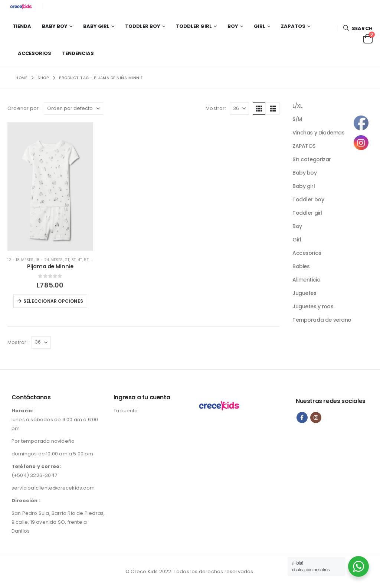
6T (93, 260)
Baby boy (55, 26)
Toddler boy (143, 26)
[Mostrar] (239, 108)
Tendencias (78, 53)
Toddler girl (194, 26)
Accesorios (35, 53)
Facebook (302, 418)
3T (74, 260)
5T (86, 260)
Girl (260, 26)
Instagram (316, 418)
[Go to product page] (50, 186)
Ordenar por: (24, 108)
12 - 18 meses (21, 260)
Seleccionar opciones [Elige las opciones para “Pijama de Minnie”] (53, 301)
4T (80, 260)
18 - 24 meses (49, 260)
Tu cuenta (126, 411)
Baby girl (96, 26)
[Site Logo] (22, 6)
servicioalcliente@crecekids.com (53, 488)
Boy (233, 26)
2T (67, 260)
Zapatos (293, 26)
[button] (358, 28)
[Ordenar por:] (73, 108)
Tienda (22, 26)
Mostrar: (216, 108)
